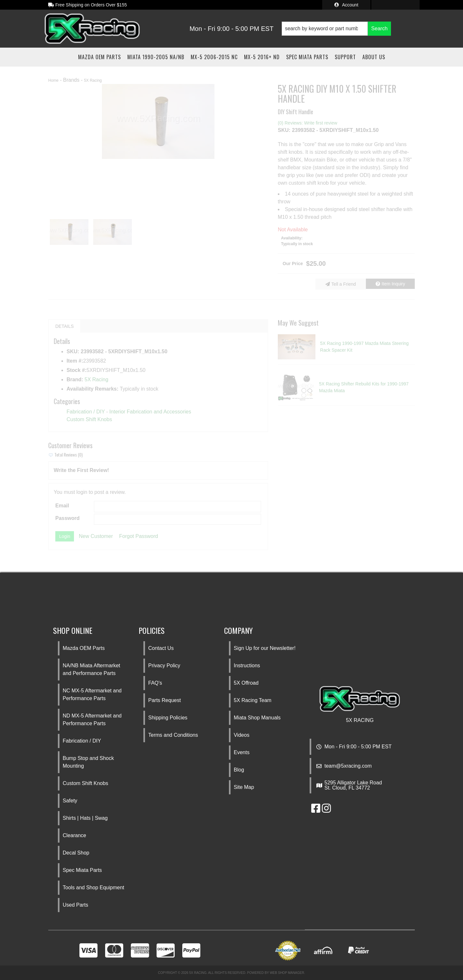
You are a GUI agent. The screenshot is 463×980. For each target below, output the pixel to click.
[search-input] (325, 29)
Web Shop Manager (287, 973)
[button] (336, 29)
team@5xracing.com (348, 766)
